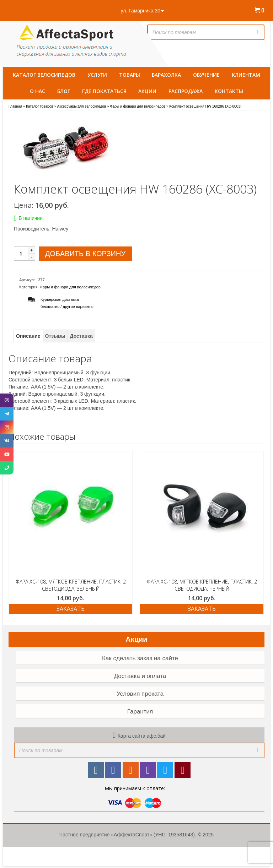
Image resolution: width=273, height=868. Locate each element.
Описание (28, 336)
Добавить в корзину (85, 254)
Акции (136, 639)
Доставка (81, 336)
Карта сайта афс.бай (142, 736)
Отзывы (55, 336)
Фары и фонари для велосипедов (70, 287)
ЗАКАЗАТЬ (71, 609)
